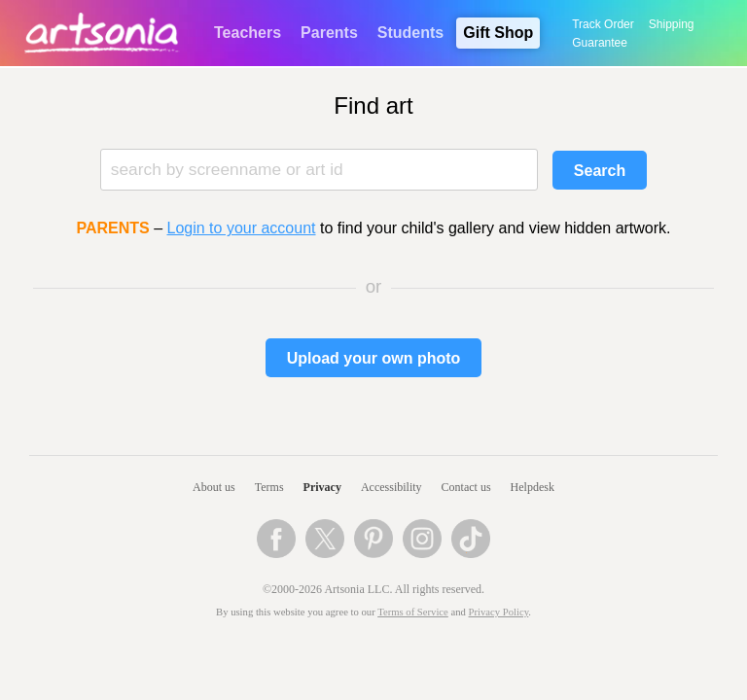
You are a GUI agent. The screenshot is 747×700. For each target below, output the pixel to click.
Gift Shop (498, 33)
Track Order (603, 24)
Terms (269, 487)
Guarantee (600, 43)
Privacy (322, 487)
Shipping (672, 24)
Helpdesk (533, 487)
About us (214, 487)
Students (410, 33)
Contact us (466, 487)
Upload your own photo (374, 358)
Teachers (248, 33)
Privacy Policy (499, 612)
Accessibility (391, 487)
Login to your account (242, 228)
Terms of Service (413, 612)
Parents (329, 33)
